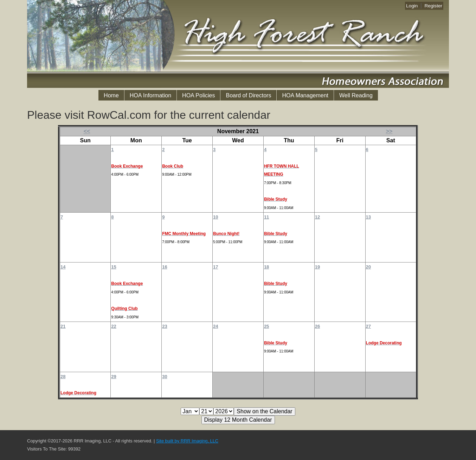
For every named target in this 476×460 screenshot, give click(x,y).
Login (412, 6)
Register (433, 6)
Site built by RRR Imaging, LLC (187, 441)
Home (111, 95)
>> (389, 131)
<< (87, 131)
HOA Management (305, 95)
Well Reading (356, 95)
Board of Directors (248, 95)
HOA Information (150, 95)
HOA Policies (198, 95)
